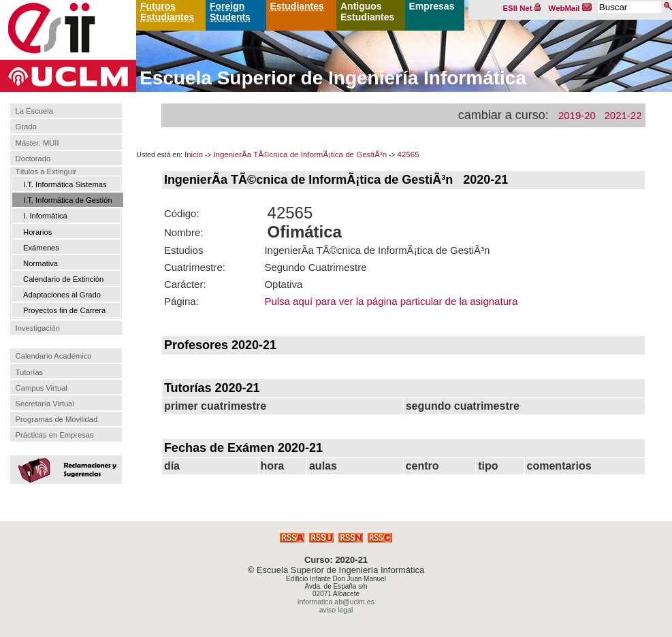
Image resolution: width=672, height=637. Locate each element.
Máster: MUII (37, 143)
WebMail (571, 8)
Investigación (38, 328)
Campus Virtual (42, 388)
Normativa (41, 263)
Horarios (37, 232)
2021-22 (623, 115)
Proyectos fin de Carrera (64, 310)
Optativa (283, 284)
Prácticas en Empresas (55, 435)
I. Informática (45, 216)
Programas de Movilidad (57, 419)
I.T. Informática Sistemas (65, 184)
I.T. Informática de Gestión (68, 200)
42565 (409, 154)
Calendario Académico (54, 356)
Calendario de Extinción (63, 279)
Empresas (432, 6)
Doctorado (33, 159)
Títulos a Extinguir (46, 171)
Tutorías (30, 372)
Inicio (194, 154)
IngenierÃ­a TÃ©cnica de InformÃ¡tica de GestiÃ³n (300, 154)
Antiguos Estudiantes (367, 12)
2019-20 (577, 115)
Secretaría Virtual (45, 404)
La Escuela (34, 111)
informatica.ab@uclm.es (336, 602)
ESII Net (522, 8)
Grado (26, 127)
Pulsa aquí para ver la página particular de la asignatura (391, 301)
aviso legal (336, 610)
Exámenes (41, 248)
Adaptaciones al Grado (62, 295)
